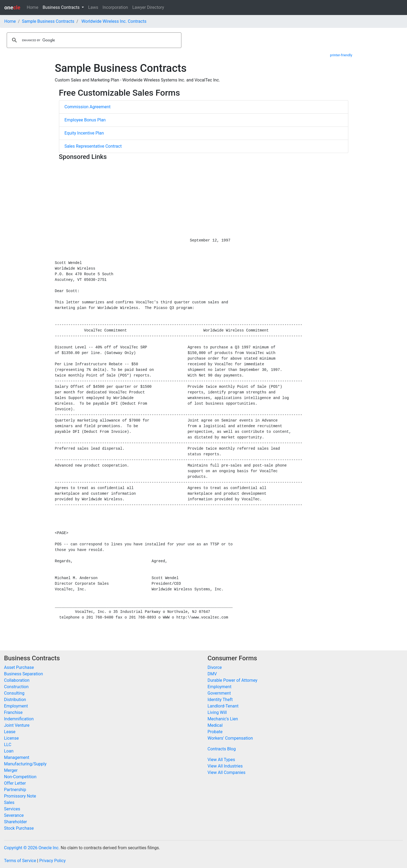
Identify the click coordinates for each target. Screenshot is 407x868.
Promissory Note (20, 796)
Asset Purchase (19, 667)
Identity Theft (220, 700)
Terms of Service (20, 861)
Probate (215, 732)
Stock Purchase (19, 828)
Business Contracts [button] (62, 7)
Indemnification (19, 719)
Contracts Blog (222, 749)
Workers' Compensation (230, 738)
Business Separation (23, 674)
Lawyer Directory (148, 7)
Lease (10, 732)
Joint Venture (17, 725)
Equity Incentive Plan (84, 133)
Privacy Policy (52, 861)
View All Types (221, 760)
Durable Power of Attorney (233, 680)
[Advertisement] (204, 200)
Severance (14, 815)
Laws (93, 7)
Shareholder (16, 822)
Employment (16, 706)
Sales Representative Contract (93, 146)
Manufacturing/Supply (25, 764)
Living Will (217, 712)
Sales (9, 802)
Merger (11, 770)
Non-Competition (20, 777)
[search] (93, 40)
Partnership (15, 790)
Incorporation (115, 7)
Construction (16, 687)
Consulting (14, 693)
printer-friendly (341, 55)
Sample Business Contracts (48, 21)
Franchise (13, 712)
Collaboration (17, 680)
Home (33, 7)
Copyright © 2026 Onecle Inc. (32, 848)
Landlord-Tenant (223, 706)
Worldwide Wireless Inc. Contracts (114, 21)
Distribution (15, 700)
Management (17, 757)
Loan (9, 751)
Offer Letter (15, 783)
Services (12, 809)
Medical (215, 725)
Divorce (215, 667)
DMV (212, 674)
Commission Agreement (88, 107)
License (11, 738)
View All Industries (225, 766)
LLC (8, 745)
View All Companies (227, 772)
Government (219, 693)
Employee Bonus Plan (85, 120)
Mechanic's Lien (223, 719)
